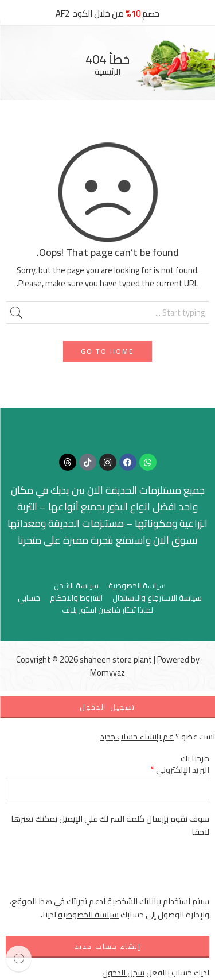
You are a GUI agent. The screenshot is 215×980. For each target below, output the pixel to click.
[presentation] (122, 872)
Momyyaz (107, 673)
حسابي (29, 598)
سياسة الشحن (76, 586)
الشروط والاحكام (76, 598)
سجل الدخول (123, 972)
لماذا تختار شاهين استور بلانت (107, 610)
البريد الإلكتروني (180, 770)
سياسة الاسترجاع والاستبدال (157, 598)
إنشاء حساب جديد (108, 946)
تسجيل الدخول (107, 707)
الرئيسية (107, 72)
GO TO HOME (107, 351)
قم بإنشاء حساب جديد (137, 736)
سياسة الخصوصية (137, 586)
